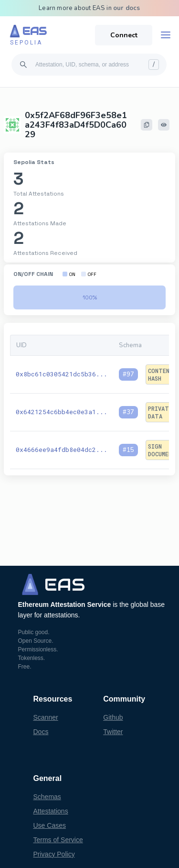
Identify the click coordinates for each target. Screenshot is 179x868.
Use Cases (50, 825)
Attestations (51, 811)
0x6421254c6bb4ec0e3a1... (62, 412)
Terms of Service (58, 840)
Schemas (47, 797)
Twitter (113, 732)
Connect (124, 35)
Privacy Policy (54, 854)
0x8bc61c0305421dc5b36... (62, 374)
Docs (41, 732)
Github (113, 717)
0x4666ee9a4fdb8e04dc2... (62, 450)
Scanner (46, 717)
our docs (127, 8)
